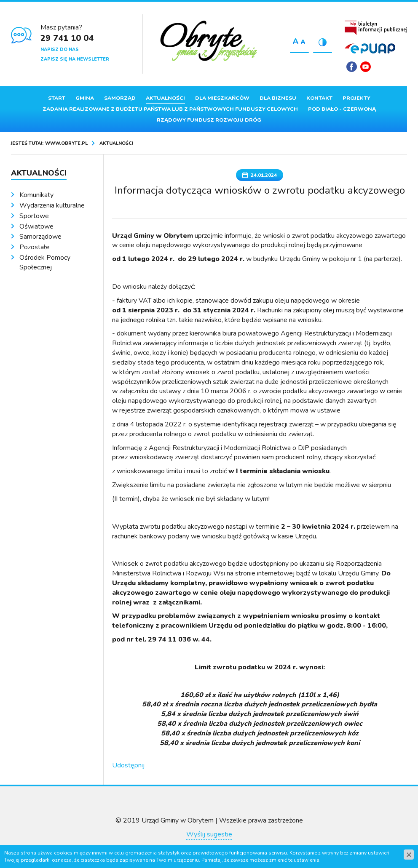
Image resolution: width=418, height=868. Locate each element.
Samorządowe (40, 237)
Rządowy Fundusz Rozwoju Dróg (209, 120)
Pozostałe (35, 247)
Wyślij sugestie (209, 834)
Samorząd (120, 98)
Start (57, 98)
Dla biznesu (278, 98)
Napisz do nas (60, 49)
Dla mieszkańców (222, 98)
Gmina (85, 98)
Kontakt (319, 98)
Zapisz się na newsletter (75, 59)
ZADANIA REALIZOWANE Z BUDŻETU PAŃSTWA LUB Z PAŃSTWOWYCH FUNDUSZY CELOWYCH (170, 109)
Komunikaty (36, 195)
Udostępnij (128, 765)
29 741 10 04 (67, 38)
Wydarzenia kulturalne (52, 205)
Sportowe (34, 216)
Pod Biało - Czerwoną (342, 109)
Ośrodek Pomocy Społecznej (45, 262)
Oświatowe (36, 226)
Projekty (356, 98)
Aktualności (165, 98)
